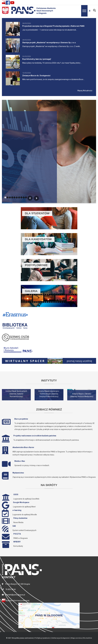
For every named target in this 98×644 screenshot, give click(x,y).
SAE (14, 526)
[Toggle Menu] (84, 11)
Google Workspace (21, 502)
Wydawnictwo (18, 473)
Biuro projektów (21, 419)
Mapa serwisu (76, 638)
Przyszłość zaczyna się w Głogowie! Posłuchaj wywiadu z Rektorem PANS (53, 26)
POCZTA (17, 534)
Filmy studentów (20, 518)
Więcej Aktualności (85, 91)
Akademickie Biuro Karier (23, 447)
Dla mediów (87, 638)
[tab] (5, 197)
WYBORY (17, 542)
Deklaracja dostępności (61, 638)
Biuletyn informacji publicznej (16, 601)
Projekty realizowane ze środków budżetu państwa (35, 436)
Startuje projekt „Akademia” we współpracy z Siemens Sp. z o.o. (49, 43)
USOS (16, 494)
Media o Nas (20, 461)
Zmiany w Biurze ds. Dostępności (36, 76)
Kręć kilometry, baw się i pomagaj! (37, 59)
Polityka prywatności (42, 638)
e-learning (17, 510)
